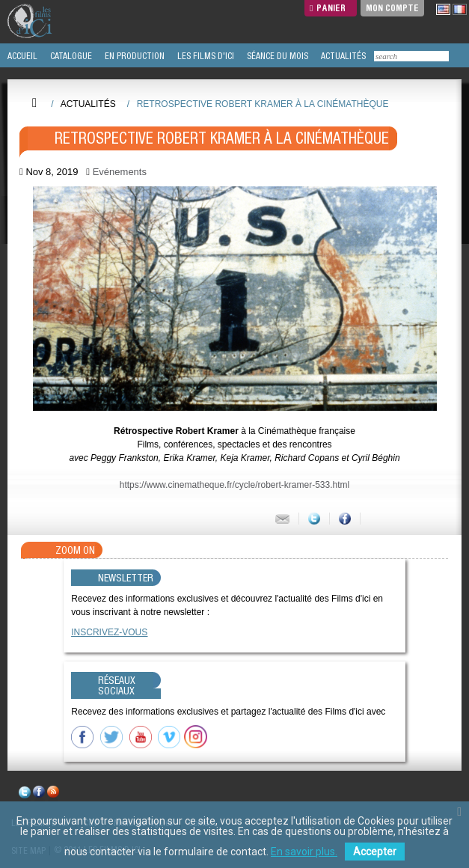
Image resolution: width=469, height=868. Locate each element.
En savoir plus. (304, 852)
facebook (39, 794)
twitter (25, 794)
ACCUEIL (21, 56)
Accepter (375, 852)
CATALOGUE (70, 56)
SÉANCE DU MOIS (276, 56)
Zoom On (75, 550)
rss (53, 794)
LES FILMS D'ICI (205, 56)
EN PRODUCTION (134, 56)
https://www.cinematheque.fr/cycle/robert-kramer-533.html (235, 485)
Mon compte (392, 8)
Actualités (88, 104)
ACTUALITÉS (342, 56)
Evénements (120, 172)
